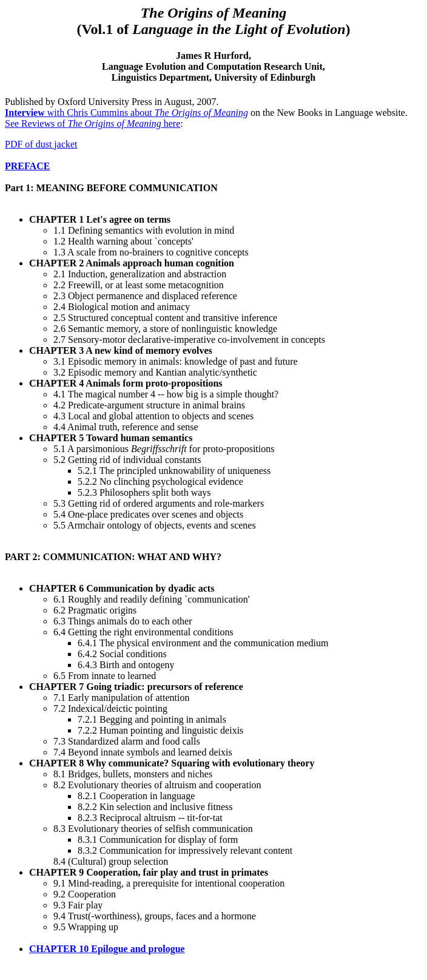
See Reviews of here (92, 123)
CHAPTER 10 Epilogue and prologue (107, 949)
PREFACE (27, 166)
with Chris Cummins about (126, 113)
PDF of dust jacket (41, 144)
